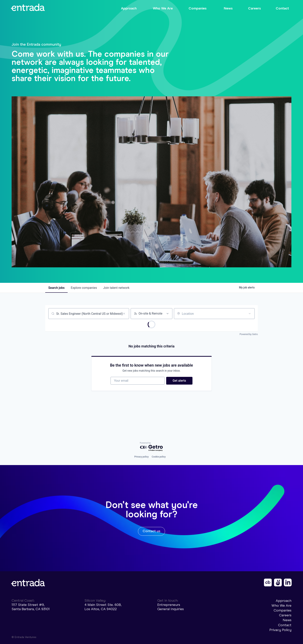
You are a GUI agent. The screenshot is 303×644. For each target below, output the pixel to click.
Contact (285, 625)
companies (84, 288)
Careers (285, 615)
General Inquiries (171, 609)
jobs (56, 288)
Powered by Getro (249, 334)
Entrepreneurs (169, 605)
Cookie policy (159, 457)
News (287, 620)
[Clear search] (124, 314)
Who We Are (281, 606)
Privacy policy (141, 457)
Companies (283, 610)
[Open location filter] (250, 314)
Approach (284, 601)
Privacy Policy (280, 630)
